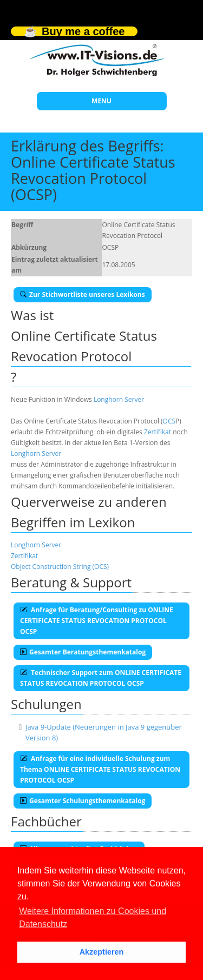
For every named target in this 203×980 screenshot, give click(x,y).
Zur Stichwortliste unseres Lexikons (83, 294)
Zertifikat (158, 432)
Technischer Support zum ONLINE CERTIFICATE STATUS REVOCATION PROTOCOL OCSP (101, 678)
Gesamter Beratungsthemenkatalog (83, 652)
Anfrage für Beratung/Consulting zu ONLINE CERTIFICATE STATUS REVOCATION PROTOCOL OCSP (97, 621)
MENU (101, 101)
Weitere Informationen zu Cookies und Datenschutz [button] (93, 918)
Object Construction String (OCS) (60, 567)
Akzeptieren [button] (102, 952)
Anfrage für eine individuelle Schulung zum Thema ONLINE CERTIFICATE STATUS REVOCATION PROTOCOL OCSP (100, 769)
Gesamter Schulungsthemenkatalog (83, 801)
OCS (169, 421)
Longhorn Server (119, 399)
